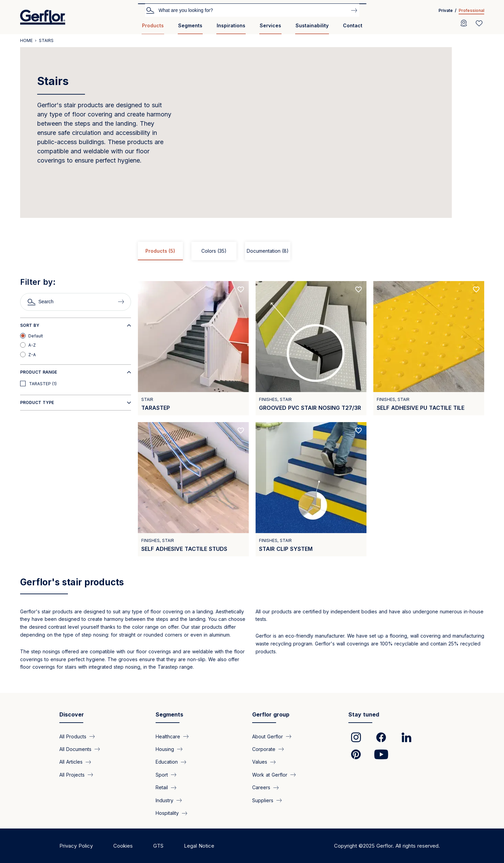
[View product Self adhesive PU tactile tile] (429, 348)
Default (36, 336)
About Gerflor (268, 736)
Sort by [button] (30, 325)
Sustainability (312, 25)
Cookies (123, 846)
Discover (72, 714)
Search (150, 10)
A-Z (32, 345)
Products (153, 25)
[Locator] (464, 23)
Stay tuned (364, 714)
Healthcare (168, 736)
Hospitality (167, 813)
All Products (73, 736)
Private (446, 10)
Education (167, 762)
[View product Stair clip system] (311, 489)
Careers (261, 787)
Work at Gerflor (270, 775)
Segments (190, 25)
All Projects (72, 775)
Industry (164, 800)
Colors (214, 251)
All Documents (75, 749)
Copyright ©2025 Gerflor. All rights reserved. (387, 846)
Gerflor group (271, 714)
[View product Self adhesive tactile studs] (193, 489)
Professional (471, 10)
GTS (158, 846)
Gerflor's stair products (72, 582)
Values (260, 762)
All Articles (71, 762)
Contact (353, 25)
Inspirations (231, 25)
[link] (356, 737)
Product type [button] (37, 402)
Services (270, 25)
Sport (162, 775)
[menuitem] (153, 28)
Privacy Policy (76, 846)
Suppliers (263, 800)
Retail (162, 787)
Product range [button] (39, 372)
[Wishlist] (479, 23)
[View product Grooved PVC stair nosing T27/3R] (311, 348)
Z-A (32, 355)
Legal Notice (199, 846)
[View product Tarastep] (193, 348)
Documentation (268, 251)
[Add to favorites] (241, 290)
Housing (165, 749)
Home (26, 40)
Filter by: (38, 282)
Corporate (264, 749)
